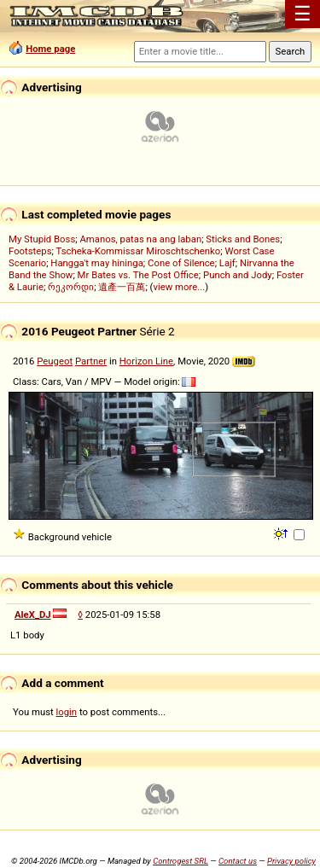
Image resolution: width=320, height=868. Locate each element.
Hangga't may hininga (96, 263)
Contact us (238, 861)
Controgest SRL (180, 861)
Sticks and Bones (243, 239)
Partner (91, 361)
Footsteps (30, 251)
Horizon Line (146, 361)
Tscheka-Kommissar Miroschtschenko (139, 251)
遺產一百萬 (122, 287)
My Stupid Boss (42, 239)
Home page (50, 49)
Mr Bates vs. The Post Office (138, 275)
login (67, 712)
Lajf (227, 263)
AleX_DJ (33, 615)
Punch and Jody (238, 275)
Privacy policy (291, 861)
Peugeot (55, 361)
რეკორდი (71, 287)
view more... (180, 287)
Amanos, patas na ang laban (140, 239)
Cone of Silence (181, 263)
